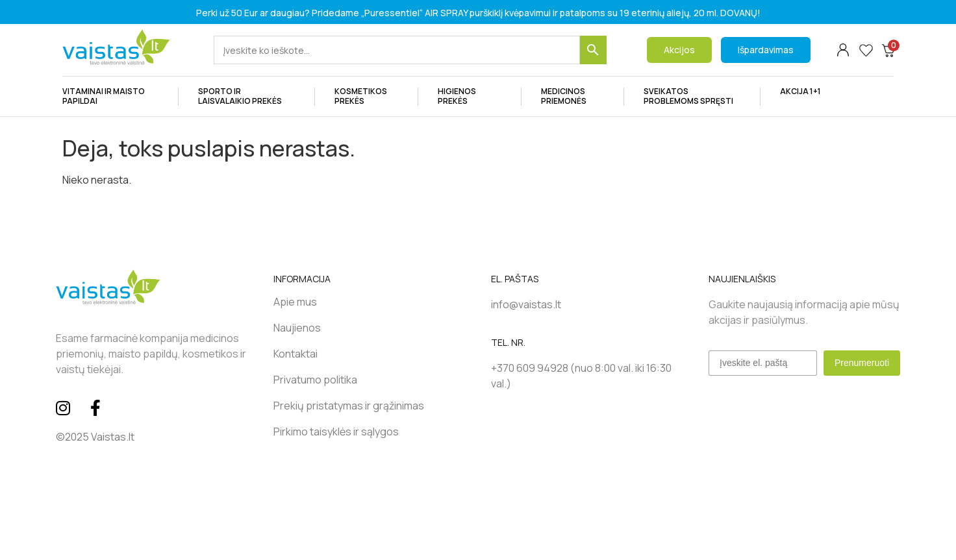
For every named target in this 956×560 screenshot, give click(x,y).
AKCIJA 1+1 (800, 91)
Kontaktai (296, 354)
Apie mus (295, 302)
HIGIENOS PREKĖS (470, 99)
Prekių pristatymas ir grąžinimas (349, 406)
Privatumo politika (315, 380)
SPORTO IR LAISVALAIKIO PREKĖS (246, 99)
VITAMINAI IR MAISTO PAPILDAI (110, 99)
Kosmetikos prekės (366, 99)
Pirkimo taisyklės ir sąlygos (336, 432)
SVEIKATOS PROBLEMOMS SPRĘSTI (692, 99)
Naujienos (297, 328)
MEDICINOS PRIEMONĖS (573, 99)
